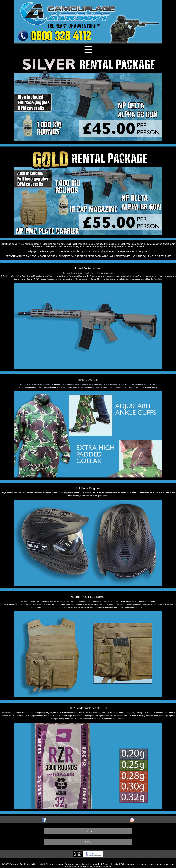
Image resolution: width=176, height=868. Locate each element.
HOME (88, 842)
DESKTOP (88, 831)
